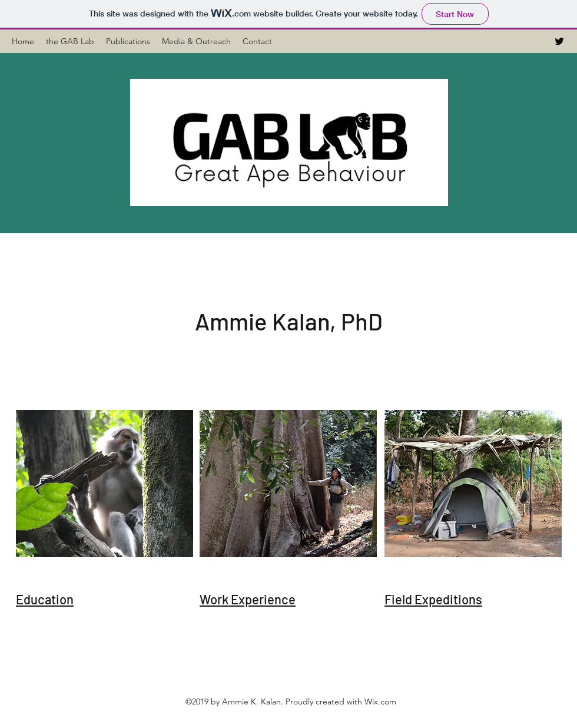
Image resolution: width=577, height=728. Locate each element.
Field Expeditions (433, 599)
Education (45, 599)
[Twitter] (559, 41)
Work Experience (248, 599)
